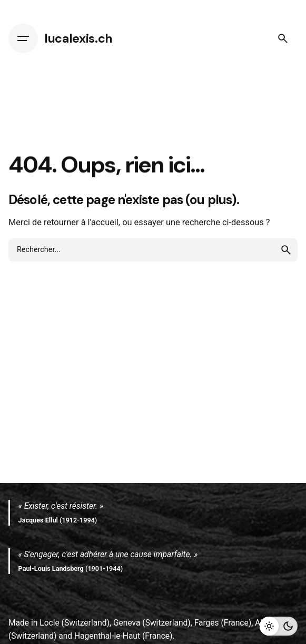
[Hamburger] (23, 38)
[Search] (283, 38)
